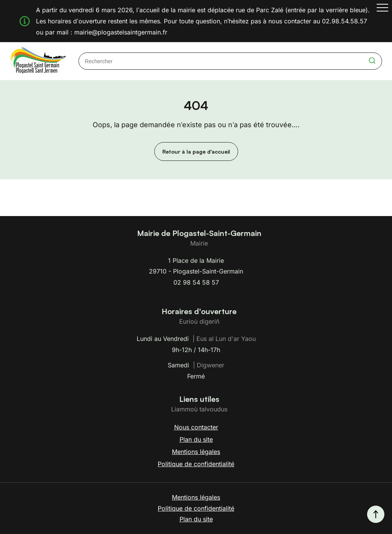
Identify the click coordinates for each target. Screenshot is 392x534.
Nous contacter (196, 427)
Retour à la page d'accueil (196, 152)
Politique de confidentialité (196, 464)
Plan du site (196, 439)
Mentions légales (196, 452)
